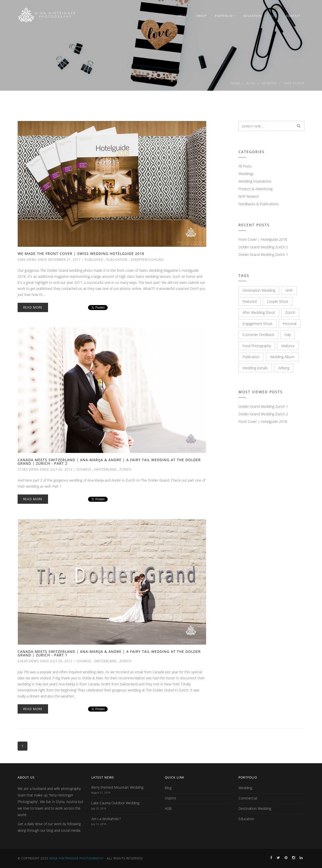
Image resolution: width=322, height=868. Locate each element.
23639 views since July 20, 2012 (45, 661)
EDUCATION (252, 16)
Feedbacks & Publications (259, 204)
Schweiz (84, 469)
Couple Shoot (278, 301)
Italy (288, 335)
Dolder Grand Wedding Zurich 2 (263, 247)
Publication (117, 260)
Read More (33, 307)
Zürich (126, 469)
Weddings (246, 174)
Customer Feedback (258, 335)
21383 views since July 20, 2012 (45, 469)
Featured (250, 301)
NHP (289, 290)
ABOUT (202, 16)
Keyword (269, 83)
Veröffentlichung (147, 260)
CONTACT (293, 16)
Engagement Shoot (257, 324)
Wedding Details (255, 368)
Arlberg (284, 368)
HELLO (183, 16)
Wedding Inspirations (255, 181)
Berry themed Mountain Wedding (117, 787)
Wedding (245, 788)
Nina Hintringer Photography (77, 858)
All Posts (245, 166)
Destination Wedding (259, 290)
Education (246, 819)
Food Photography (257, 346)
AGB (168, 808)
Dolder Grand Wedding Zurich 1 (263, 255)
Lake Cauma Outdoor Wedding (115, 803)
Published (94, 260)
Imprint (170, 798)
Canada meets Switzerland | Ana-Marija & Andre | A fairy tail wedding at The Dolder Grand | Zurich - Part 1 (109, 653)
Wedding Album (282, 357)
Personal (290, 324)
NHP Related (248, 196)
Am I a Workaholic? (106, 819)
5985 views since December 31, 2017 (49, 260)
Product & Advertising (255, 189)
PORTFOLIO (225, 16)
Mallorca (288, 346)
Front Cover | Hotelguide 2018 (263, 239)
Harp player (294, 83)
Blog (251, 83)
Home (236, 83)
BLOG (274, 16)
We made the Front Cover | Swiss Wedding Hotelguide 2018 (81, 254)
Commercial (248, 798)
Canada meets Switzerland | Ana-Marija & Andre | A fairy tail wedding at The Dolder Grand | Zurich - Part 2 (109, 462)
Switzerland (105, 469)
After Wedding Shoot (259, 312)
